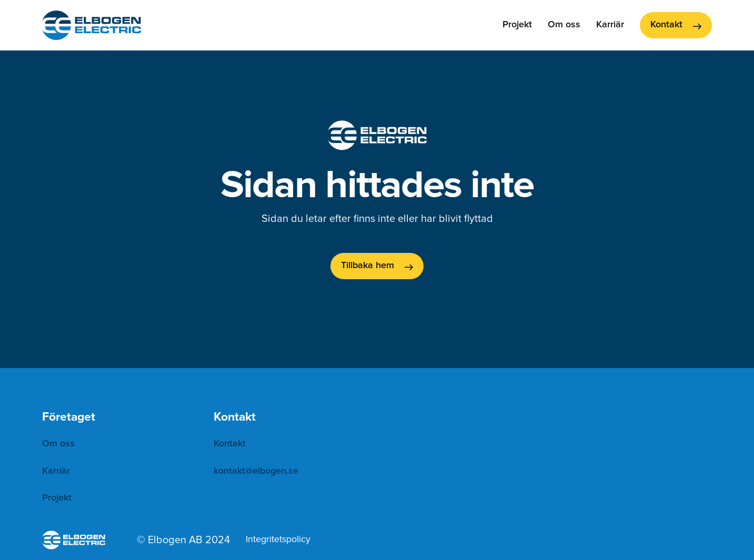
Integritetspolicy (278, 539)
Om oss (564, 25)
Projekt (517, 25)
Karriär (610, 25)
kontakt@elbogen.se (256, 471)
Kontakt (230, 444)
